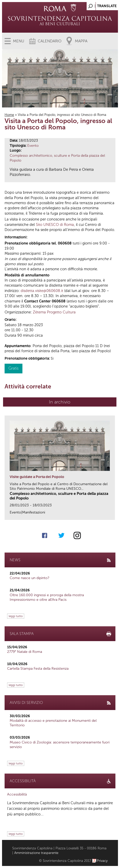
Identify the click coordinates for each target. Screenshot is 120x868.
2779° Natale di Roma (25, 652)
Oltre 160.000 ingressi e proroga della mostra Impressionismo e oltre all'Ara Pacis (47, 597)
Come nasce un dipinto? (30, 578)
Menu (19, 41)
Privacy (102, 861)
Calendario (50, 41)
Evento (33, 146)
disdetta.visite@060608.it (42, 291)
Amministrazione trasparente (36, 853)
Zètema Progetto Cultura (54, 312)
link (113, 514)
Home (9, 115)
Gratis (14, 368)
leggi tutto (16, 616)
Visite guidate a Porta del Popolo (37, 477)
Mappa (81, 41)
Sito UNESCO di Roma (55, 225)
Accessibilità (17, 794)
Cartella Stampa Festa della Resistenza (38, 669)
